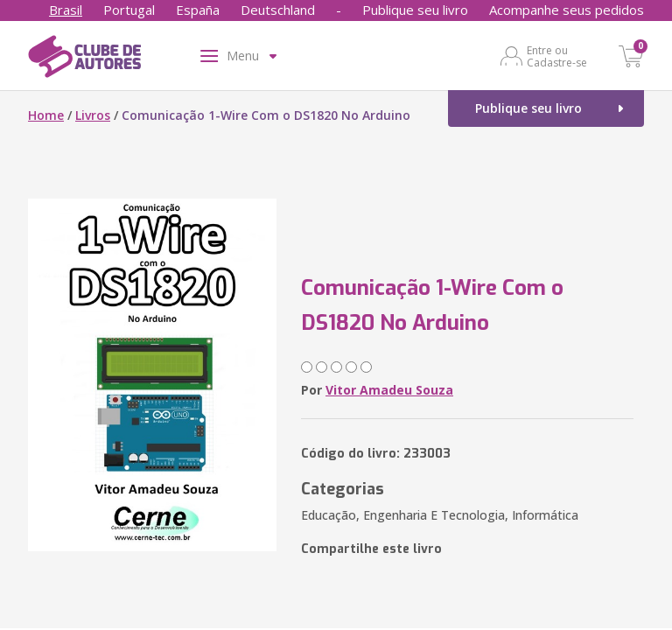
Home (46, 115)
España (198, 10)
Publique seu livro (415, 10)
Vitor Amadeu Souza (389, 390)
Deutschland (278, 10)
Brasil (66, 10)
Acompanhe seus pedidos (567, 10)
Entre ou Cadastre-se (557, 56)
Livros (93, 115)
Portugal (129, 10)
